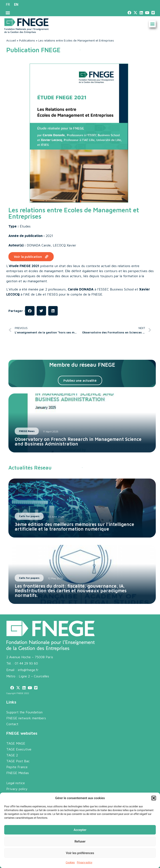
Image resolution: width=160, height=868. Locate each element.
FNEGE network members (26, 718)
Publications (27, 40)
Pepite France (17, 767)
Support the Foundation (24, 712)
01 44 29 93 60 (26, 663)
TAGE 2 (12, 755)
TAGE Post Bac (18, 761)
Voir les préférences (80, 853)
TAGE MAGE (16, 743)
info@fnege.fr (28, 670)
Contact (12, 724)
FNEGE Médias (18, 773)
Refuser (80, 841)
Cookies (70, 863)
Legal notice (16, 783)
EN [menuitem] (16, 5)
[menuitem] (8, 5)
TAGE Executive (19, 749)
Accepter (80, 830)
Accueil (11, 40)
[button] (154, 798)
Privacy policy (85, 863)
